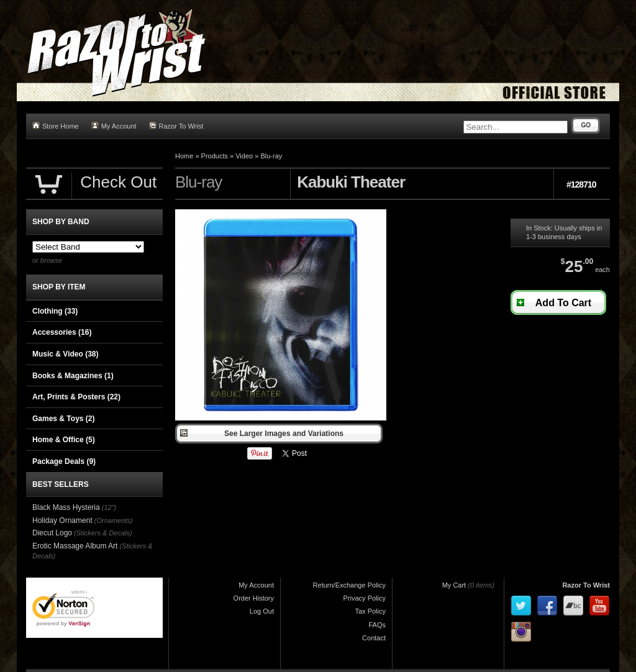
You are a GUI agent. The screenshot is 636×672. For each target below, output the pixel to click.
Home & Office (64, 440)
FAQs (377, 625)
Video (244, 156)
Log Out (262, 611)
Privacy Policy (365, 598)
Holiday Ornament (62, 520)
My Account (114, 126)
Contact (374, 638)
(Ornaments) (114, 520)
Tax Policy (370, 611)
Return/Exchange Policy (349, 585)
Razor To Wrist (176, 126)
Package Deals (64, 461)
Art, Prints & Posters (76, 397)
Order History (254, 598)
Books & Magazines (73, 376)
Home (184, 156)
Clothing (55, 311)
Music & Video (65, 354)
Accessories (62, 332)
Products (215, 156)
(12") (109, 507)
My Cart (454, 585)
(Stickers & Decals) (103, 533)
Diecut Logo (52, 533)
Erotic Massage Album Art (75, 546)
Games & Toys (63, 419)
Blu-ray (271, 156)
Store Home (56, 126)
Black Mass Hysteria (66, 507)
